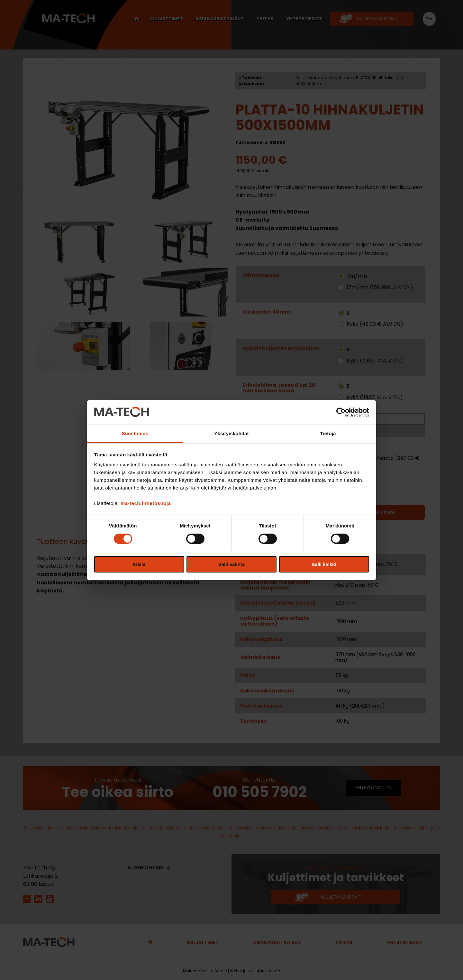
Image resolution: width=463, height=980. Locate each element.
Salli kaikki (324, 564)
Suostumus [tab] (135, 433)
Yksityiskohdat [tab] (231, 433)
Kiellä (139, 564)
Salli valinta (232, 564)
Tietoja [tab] (328, 433)
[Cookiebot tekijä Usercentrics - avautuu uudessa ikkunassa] (341, 412)
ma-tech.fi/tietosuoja (146, 503)
